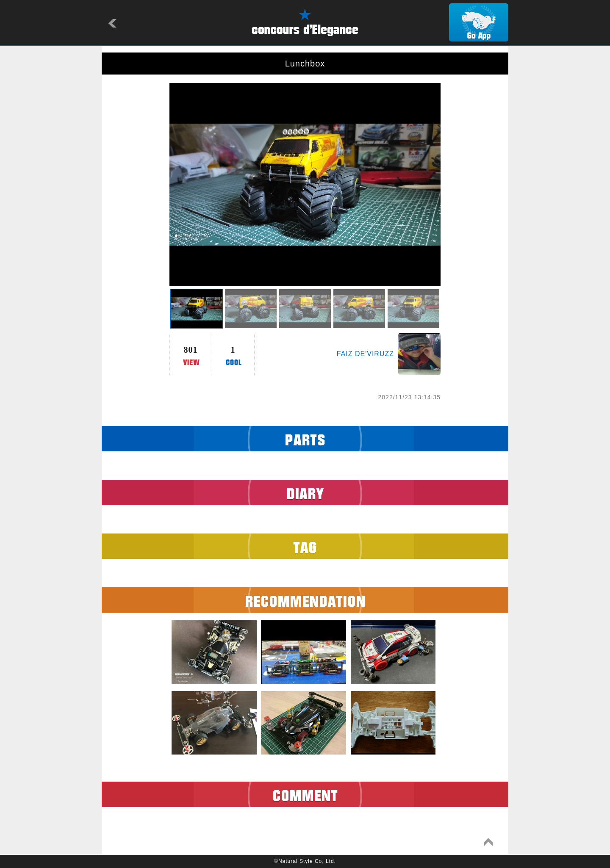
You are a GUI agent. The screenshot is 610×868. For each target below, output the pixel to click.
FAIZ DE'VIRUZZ (365, 354)
